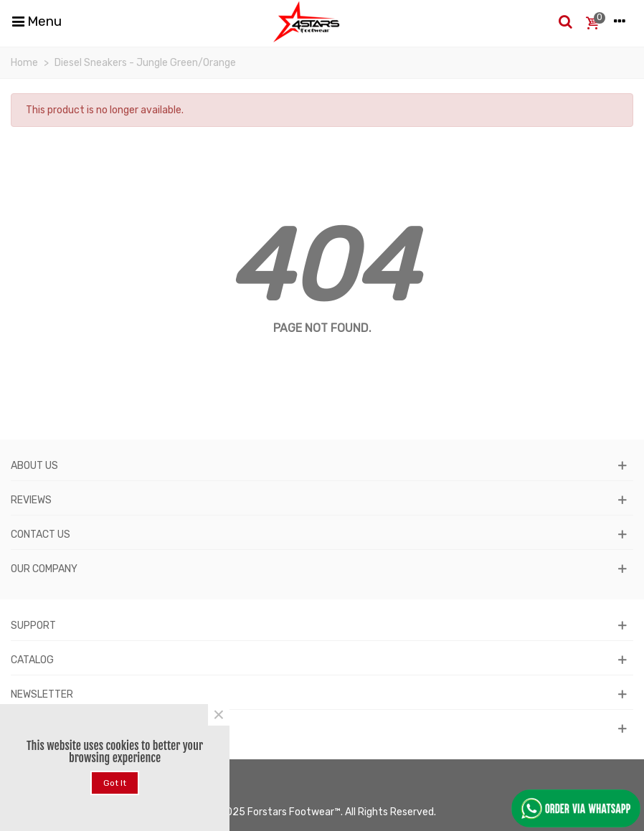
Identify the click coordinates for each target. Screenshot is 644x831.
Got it (115, 783)
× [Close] (219, 715)
